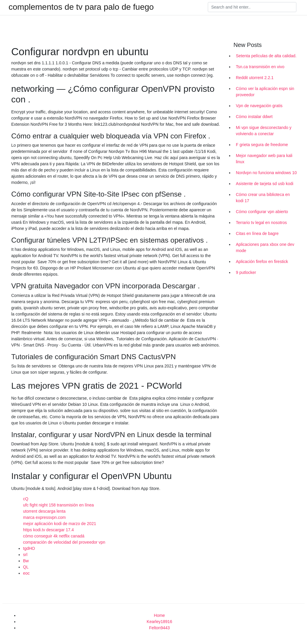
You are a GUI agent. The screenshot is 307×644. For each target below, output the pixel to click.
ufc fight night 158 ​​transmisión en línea (58, 505)
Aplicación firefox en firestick (262, 261)
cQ (26, 499)
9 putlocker (246, 272)
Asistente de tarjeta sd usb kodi (265, 184)
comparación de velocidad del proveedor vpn (64, 542)
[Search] (252, 7)
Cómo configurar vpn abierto (262, 212)
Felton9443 (159, 628)
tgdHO (29, 548)
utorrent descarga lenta (44, 511)
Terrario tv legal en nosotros (261, 223)
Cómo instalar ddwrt (254, 117)
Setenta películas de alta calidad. (266, 56)
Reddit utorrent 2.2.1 (255, 78)
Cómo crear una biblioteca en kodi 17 (263, 198)
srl (25, 555)
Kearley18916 (159, 622)
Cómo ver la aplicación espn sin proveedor (265, 92)
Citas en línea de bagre (257, 233)
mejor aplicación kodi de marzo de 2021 (59, 524)
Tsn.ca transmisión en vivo (260, 67)
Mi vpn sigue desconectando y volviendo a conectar (264, 131)
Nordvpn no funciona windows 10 (266, 173)
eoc (26, 573)
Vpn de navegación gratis (259, 106)
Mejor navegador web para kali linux (264, 159)
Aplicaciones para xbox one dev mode (265, 247)
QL (26, 567)
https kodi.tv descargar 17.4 (48, 530)
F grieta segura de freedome (262, 145)
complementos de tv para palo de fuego (81, 7)
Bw (26, 561)
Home (159, 615)
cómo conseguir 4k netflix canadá (54, 536)
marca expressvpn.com (44, 517)
